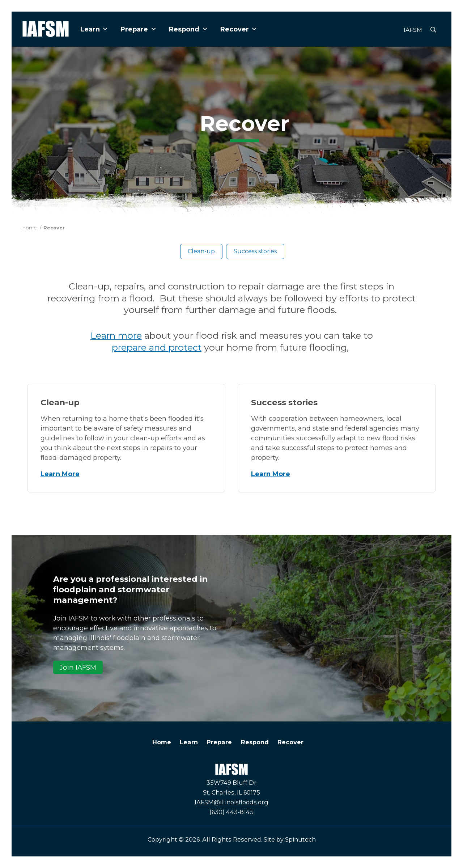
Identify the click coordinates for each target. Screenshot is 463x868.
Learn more (116, 335)
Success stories (255, 251)
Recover (238, 29)
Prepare (138, 29)
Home (162, 742)
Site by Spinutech (290, 839)
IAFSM (413, 30)
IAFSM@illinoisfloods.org (231, 802)
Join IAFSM (78, 667)
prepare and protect (157, 347)
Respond (188, 29)
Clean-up (201, 251)
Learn (94, 29)
